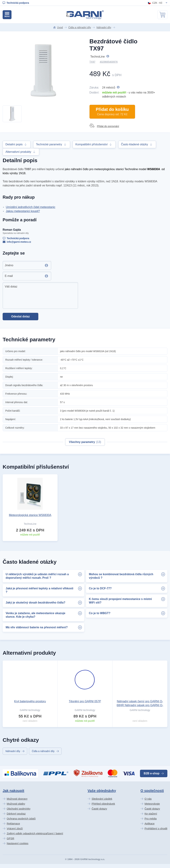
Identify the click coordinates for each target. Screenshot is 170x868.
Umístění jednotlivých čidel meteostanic (31, 207)
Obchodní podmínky (19, 809)
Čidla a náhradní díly (80, 27)
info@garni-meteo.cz (17, 242)
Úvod (58, 27)
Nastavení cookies (18, 843)
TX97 (92, 62)
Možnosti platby (16, 804)
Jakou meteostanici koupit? (23, 211)
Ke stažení (151, 814)
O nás (148, 799)
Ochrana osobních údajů (21, 819)
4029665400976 (109, 62)
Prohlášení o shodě (156, 828)
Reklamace (13, 823)
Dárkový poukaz (16, 814)
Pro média (151, 819)
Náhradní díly (104, 27)
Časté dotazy (99, 809)
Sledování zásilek (102, 799)
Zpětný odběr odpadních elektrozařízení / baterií (35, 833)
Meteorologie (152, 804)
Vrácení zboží (15, 828)
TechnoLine (108, 56)
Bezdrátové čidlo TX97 (114, 45)
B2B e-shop (154, 773)
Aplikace (150, 823)
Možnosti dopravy (17, 799)
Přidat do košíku (112, 112)
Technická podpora (16, 238)
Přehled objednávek (103, 804)
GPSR (11, 838)
